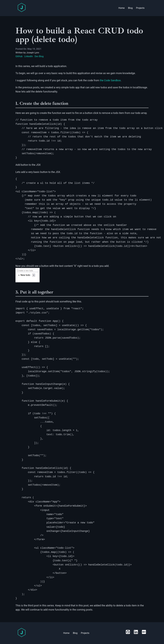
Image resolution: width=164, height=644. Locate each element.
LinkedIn (29, 56)
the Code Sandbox (110, 80)
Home (121, 8)
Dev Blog (39, 56)
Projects (140, 8)
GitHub (19, 56)
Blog (130, 8)
